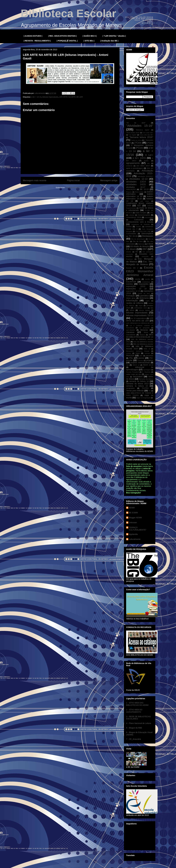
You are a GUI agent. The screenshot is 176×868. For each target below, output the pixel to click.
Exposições (144, 284)
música (129, 353)
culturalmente (135, 539)
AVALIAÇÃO (131, 189)
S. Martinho (146, 372)
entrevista (145, 256)
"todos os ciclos (136, 140)
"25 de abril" (136, 123)
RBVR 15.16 (148, 365)
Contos (129, 227)
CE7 (139, 206)
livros (146, 332)
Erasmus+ (130, 259)
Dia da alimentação (138, 239)
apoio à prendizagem (135, 168)
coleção (132, 215)
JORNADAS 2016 (140, 308)
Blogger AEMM (135, 518)
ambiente (129, 166)
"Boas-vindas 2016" (133, 133)
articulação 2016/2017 (145, 176)
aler (149, 163)
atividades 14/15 (136, 184)
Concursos (139, 220)
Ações (146, 161)
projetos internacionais (140, 363)
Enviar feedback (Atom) (75, 188)
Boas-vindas (139, 192)
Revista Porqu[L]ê (132, 372)
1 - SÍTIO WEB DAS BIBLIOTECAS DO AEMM (137, 704)
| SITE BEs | (89, 41)
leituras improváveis (50, 97)
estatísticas (146, 282)
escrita (138, 279)
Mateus (142, 335)
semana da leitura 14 (139, 381)
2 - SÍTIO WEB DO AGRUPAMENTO (134, 711)
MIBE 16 (147, 349)
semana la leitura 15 (137, 386)
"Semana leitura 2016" (141, 137)
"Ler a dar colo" (148, 133)
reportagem (147, 370)
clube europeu (141, 213)
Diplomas (141, 244)
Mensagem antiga (109, 180)
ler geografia (144, 328)
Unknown (133, 523)
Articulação (147, 171)
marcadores (131, 335)
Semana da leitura (146, 379)
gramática (144, 296)
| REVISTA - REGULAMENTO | (37, 41)
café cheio (145, 201)
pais (141, 356)
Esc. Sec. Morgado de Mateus (140, 263)
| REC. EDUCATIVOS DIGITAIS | (62, 36)
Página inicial (73, 180)
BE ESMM (133, 513)
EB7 (145, 249)
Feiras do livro (144, 293)
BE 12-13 (144, 189)
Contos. (139, 227)
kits (152, 308)
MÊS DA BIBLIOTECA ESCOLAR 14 (140, 336)
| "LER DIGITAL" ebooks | (114, 36)
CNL (152, 213)
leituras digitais (144, 310)
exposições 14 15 (133, 291)
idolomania (144, 298)
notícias (147, 353)
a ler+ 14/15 (139, 158)
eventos (130, 284)
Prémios (140, 360)
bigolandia (133, 534)
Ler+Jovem (130, 330)
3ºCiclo (139, 148)
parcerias (150, 356)
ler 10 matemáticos (139, 318)
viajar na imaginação (143, 398)
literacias (144, 330)
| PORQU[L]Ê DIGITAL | (67, 41)
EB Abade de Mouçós (140, 246)
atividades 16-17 (136, 187)
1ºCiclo (138, 143)
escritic (148, 279)
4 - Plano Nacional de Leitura (139, 723)
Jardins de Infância (135, 303)
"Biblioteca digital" (142, 130)
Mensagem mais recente (35, 180)
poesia (141, 358)
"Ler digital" (133, 135)
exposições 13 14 (136, 289)
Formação (130, 296)
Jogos (141, 306)
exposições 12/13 (136, 286)
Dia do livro (138, 241)
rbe (127, 365)
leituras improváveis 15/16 (140, 315)
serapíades (130, 388)
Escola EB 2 (132, 268)
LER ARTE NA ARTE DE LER (71, 97)
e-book (150, 244)
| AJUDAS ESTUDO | (33, 36)
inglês (148, 301)
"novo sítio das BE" (146, 135)
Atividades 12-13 (138, 179)
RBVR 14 (136, 365)
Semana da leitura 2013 (137, 384)
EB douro (131, 249)
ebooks (129, 252)
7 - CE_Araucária (134, 739)
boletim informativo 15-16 (140, 197)
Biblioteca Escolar (68, 13)
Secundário (138, 377)
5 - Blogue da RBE (134, 728)
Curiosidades (131, 234)
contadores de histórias (140, 224)
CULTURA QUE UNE (143, 231)
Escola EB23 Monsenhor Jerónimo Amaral (140, 271)
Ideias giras (131, 298)
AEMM (132, 508)
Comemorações (144, 215)
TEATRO (145, 388)
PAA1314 (130, 356)
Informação (132, 301)
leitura (132, 310)
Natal (138, 353)
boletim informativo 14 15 (140, 195)
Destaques (148, 236)
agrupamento (133, 163)
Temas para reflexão (135, 391)
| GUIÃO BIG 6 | (90, 36)
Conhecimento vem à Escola (140, 222)
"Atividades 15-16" (140, 126)
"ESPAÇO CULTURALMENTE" (138, 529)
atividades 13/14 (136, 182)
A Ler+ (149, 155)
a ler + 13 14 (36, 97)
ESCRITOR (131, 282)
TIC (150, 391)
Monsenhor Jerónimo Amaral (138, 351)
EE (137, 252)
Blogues (129, 192)
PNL (131, 358)
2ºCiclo (150, 143)
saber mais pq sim (134, 374)
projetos (150, 360)
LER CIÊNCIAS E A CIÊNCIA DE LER (140, 323)
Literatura (130, 332)
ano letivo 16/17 (143, 166)
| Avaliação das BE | (109, 41)
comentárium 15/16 (134, 217)
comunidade (149, 217)
